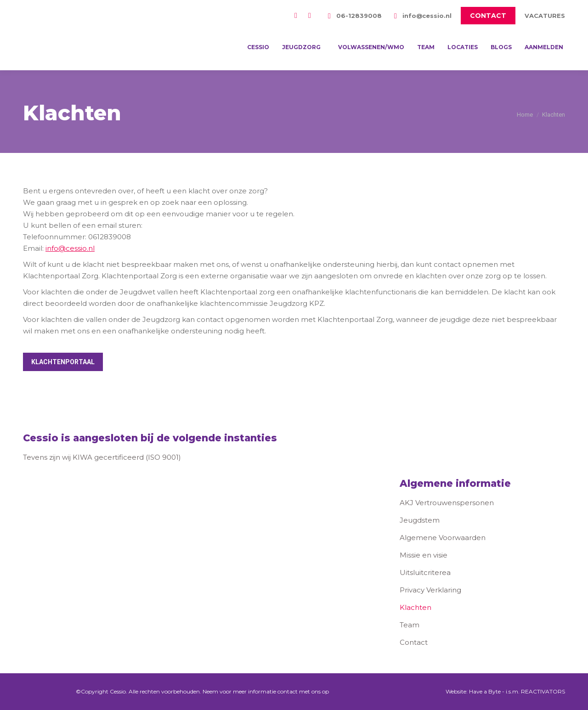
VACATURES (545, 16)
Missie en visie (424, 555)
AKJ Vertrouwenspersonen (447, 503)
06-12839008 (353, 16)
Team (410, 625)
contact (288, 691)
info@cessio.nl (421, 16)
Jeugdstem (420, 520)
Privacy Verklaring (430, 590)
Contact (414, 642)
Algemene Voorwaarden (443, 538)
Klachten (416, 607)
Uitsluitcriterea (425, 572)
